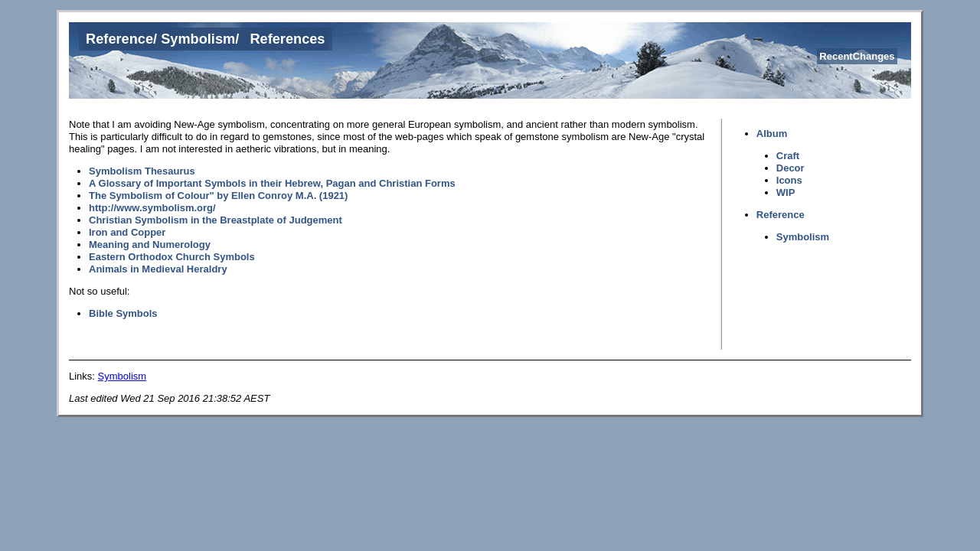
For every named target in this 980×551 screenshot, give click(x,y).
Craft (788, 156)
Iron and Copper (127, 232)
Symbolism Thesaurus (142, 171)
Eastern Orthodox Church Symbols (172, 257)
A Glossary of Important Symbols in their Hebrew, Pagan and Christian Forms (272, 183)
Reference (119, 39)
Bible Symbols (123, 313)
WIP (786, 192)
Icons (789, 180)
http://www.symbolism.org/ (152, 208)
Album (772, 134)
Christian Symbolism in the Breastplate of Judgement (216, 220)
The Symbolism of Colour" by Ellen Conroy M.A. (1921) (218, 196)
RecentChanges (857, 56)
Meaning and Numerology (150, 245)
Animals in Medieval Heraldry (158, 269)
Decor (791, 168)
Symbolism (198, 39)
